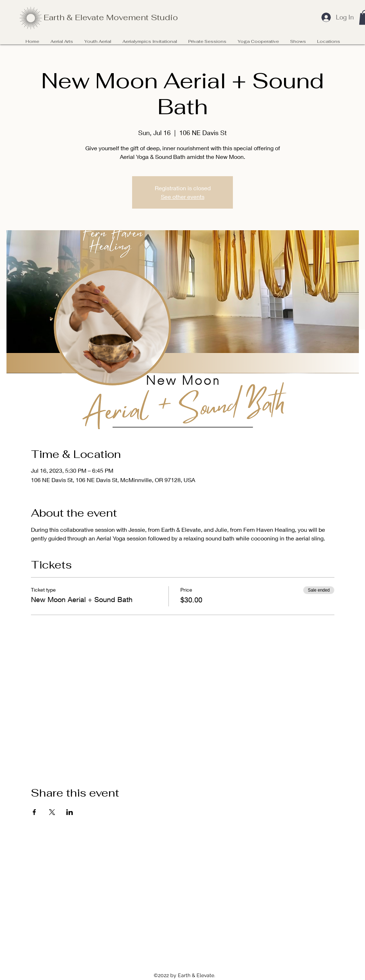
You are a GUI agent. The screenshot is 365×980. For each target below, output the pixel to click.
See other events (183, 197)
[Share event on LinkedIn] (70, 812)
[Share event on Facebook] (34, 812)
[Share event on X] (52, 812)
